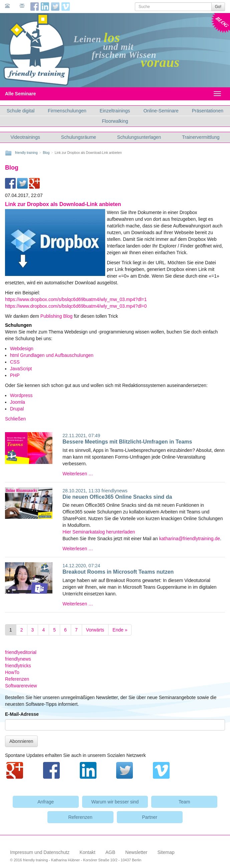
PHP (15, 375)
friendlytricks (18, 666)
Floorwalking (115, 121)
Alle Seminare (26, 94)
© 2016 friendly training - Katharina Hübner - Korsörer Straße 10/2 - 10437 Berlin (76, 860)
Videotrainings (25, 137)
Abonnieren (21, 741)
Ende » (120, 630)
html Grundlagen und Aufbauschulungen (52, 355)
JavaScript (21, 369)
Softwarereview (21, 686)
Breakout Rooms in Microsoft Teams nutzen (118, 572)
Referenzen (17, 679)
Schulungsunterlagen (139, 137)
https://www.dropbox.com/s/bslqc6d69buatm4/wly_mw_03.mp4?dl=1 (76, 299)
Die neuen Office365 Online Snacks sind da (117, 497)
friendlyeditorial (21, 652)
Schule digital (21, 111)
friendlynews (114, 491)
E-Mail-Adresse (22, 714)
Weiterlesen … (78, 474)
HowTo (12, 672)
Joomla (18, 402)
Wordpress (21, 395)
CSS (15, 362)
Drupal (17, 409)
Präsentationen (208, 111)
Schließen (15, 419)
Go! (218, 7)
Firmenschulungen (67, 111)
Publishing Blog (57, 316)
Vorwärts (95, 630)
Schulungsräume (79, 137)
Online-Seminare (161, 111)
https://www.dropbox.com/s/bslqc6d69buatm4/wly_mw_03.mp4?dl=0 (76, 306)
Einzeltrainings (115, 111)
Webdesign (22, 349)
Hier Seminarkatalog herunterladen (99, 532)
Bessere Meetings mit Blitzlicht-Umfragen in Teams (127, 442)
